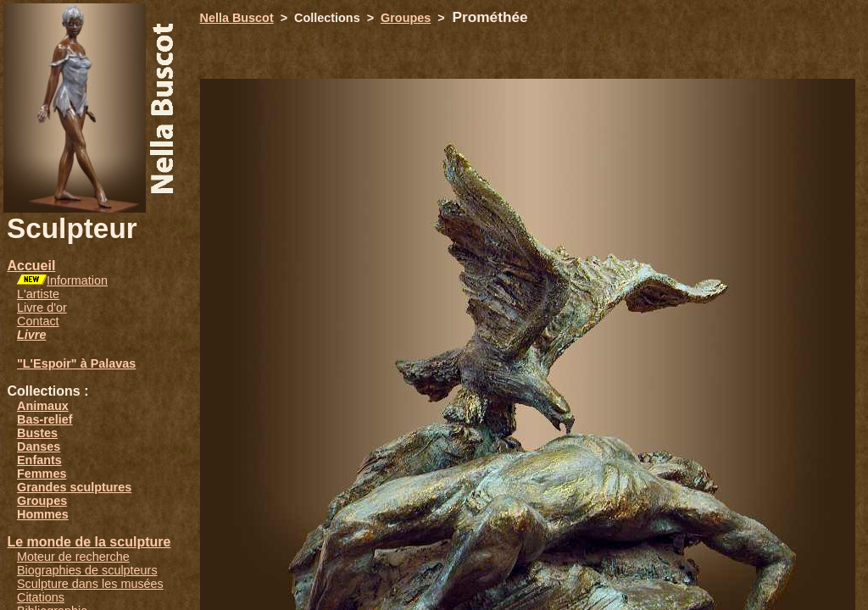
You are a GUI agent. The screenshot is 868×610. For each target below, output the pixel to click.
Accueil (31, 266)
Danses (39, 446)
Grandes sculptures (74, 487)
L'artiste (38, 294)
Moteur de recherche (73, 557)
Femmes (42, 474)
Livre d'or (42, 308)
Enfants (39, 460)
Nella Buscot (237, 18)
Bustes (37, 433)
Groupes (42, 501)
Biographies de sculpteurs (87, 570)
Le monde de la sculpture (89, 542)
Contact (38, 321)
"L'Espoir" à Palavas (76, 363)
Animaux (43, 406)
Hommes (43, 514)
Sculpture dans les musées (90, 584)
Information (77, 280)
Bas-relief (45, 419)
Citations (41, 597)
